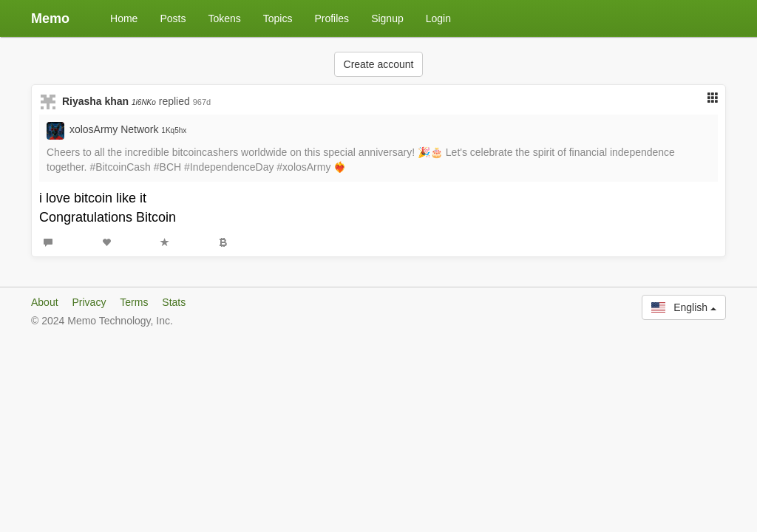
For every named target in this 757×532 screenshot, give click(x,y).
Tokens (224, 18)
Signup (387, 18)
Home (124, 18)
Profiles (332, 18)
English (684, 307)
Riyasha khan (109, 101)
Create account (379, 64)
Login (438, 18)
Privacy (89, 302)
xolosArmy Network (128, 129)
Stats (174, 302)
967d (202, 102)
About (45, 302)
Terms (134, 302)
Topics (278, 18)
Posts (173, 18)
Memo (50, 18)
